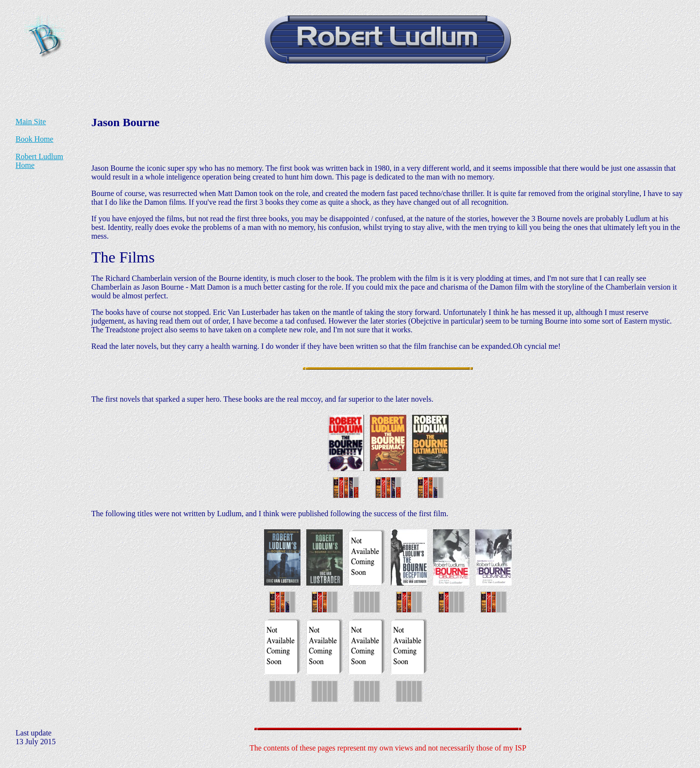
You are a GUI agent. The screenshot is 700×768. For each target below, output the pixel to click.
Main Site (31, 122)
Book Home (34, 139)
